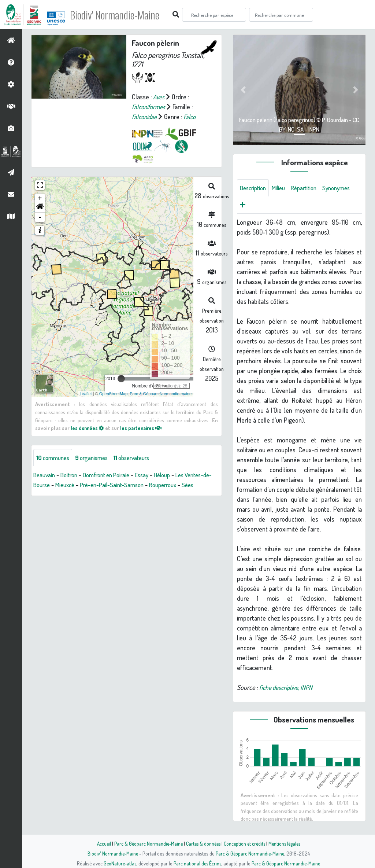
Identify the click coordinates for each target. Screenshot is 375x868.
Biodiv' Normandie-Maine (120, 15)
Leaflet (86, 393)
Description (255, 188)
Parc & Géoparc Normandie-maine (161, 393)
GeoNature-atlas (118, 863)
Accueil (100, 843)
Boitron (72, 475)
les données (88, 428)
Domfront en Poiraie (113, 475)
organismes (96, 457)
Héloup (174, 475)
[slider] (121, 379)
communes (54, 457)
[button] (40, 208)
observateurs (140, 457)
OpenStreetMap (114, 393)
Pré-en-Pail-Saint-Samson (148, 485)
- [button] (40, 217)
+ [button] (40, 198)
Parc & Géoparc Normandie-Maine (146, 843)
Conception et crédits (245, 843)
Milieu (282, 188)
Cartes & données (202, 843)
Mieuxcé (98, 485)
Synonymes (255, 206)
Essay (152, 475)
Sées (44, 495)
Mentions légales (287, 843)
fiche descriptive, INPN (288, 688)
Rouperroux (204, 485)
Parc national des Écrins (197, 863)
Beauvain (45, 475)
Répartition (310, 188)
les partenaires (143, 428)
